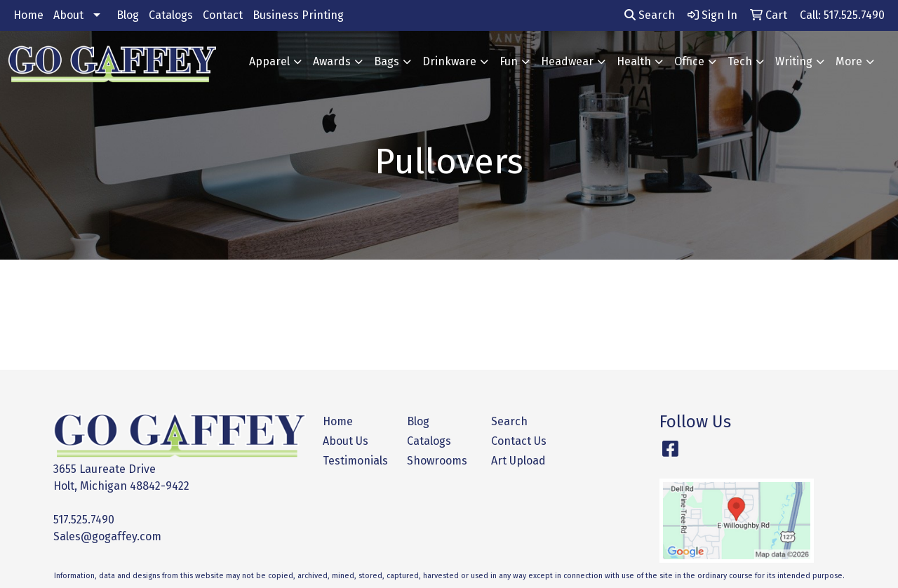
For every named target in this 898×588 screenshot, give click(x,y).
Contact (223, 15)
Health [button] (634, 61)
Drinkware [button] (449, 61)
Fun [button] (509, 61)
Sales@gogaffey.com (107, 536)
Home (28, 15)
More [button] (849, 61)
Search (650, 15)
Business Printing (298, 15)
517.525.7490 (84, 520)
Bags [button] (387, 61)
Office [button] (689, 61)
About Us (346, 441)
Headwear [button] (567, 61)
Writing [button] (794, 61)
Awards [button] (332, 61)
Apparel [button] (269, 61)
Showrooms (437, 461)
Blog (128, 15)
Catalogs (171, 15)
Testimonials (355, 461)
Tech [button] (740, 61)
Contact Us (519, 441)
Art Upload (518, 461)
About (68, 15)
